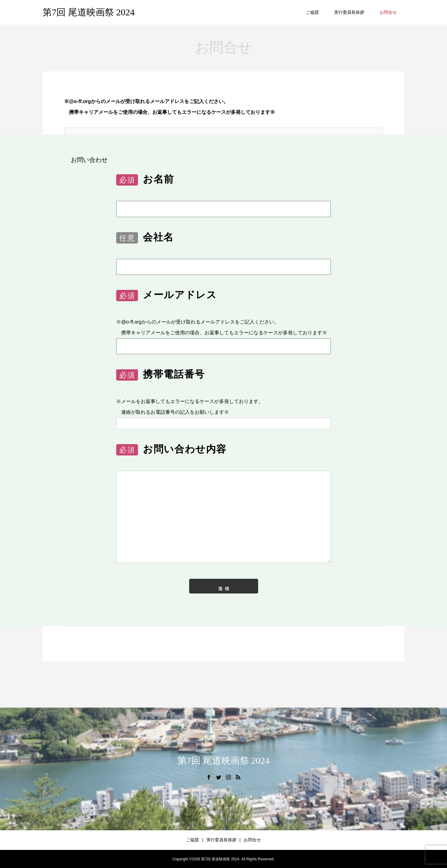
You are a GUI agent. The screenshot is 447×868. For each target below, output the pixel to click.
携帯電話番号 (160, 375)
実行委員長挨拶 (349, 12)
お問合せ (388, 12)
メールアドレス (166, 295)
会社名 (145, 238)
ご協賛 (312, 12)
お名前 (145, 180)
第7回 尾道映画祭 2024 (89, 12)
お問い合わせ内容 (171, 449)
